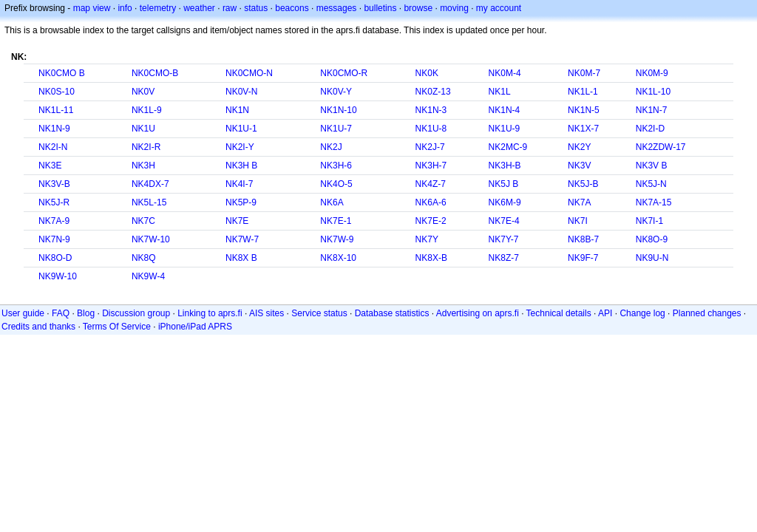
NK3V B (652, 166)
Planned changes (707, 313)
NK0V (143, 92)
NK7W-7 (242, 239)
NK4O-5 (336, 184)
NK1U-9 (505, 129)
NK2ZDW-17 (661, 147)
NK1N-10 (338, 110)
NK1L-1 (583, 92)
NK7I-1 (649, 221)
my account (499, 8)
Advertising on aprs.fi (478, 313)
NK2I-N (53, 147)
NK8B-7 (583, 239)
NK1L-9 (147, 110)
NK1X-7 (583, 129)
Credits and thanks (38, 327)
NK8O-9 (652, 239)
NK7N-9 (54, 239)
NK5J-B (583, 184)
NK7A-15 (654, 202)
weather (199, 8)
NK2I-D (650, 129)
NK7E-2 (431, 221)
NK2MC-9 (508, 147)
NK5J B (504, 184)
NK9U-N (652, 258)
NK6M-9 (505, 202)
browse (418, 8)
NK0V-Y (336, 92)
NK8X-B (431, 258)
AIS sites (267, 313)
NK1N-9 (54, 129)
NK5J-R (54, 202)
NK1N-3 (431, 110)
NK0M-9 (652, 73)
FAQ (61, 313)
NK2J (331, 147)
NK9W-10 (58, 276)
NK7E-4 (504, 221)
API (605, 313)
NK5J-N (651, 184)
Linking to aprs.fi (210, 313)
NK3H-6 (336, 166)
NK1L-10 (653, 92)
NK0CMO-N (249, 73)
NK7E (237, 221)
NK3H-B (505, 166)
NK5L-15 (149, 202)
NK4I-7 (239, 184)
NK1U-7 (336, 129)
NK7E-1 (336, 221)
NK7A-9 (54, 221)
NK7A (579, 202)
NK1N (237, 110)
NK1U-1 (241, 129)
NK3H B (241, 166)
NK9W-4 (148, 276)
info (125, 8)
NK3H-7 (431, 166)
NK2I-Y (240, 147)
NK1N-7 (652, 110)
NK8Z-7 (504, 258)
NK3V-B (54, 184)
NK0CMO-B (155, 73)
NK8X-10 (338, 258)
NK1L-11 (56, 110)
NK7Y (427, 239)
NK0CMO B (62, 73)
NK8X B (241, 258)
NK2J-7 (430, 147)
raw (230, 8)
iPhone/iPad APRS (195, 327)
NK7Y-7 (504, 239)
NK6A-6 (431, 202)
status (256, 8)
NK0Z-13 (433, 92)
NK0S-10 (57, 92)
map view (92, 8)
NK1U (143, 129)
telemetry (158, 8)
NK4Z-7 (431, 184)
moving (454, 8)
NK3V (579, 166)
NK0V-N (241, 92)
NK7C (143, 221)
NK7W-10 (151, 239)
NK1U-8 (431, 129)
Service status (319, 313)
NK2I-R (146, 147)
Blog (86, 313)
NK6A (332, 202)
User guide (23, 313)
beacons (292, 8)
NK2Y (579, 147)
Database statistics (392, 313)
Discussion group (136, 313)
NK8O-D (55, 258)
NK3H (143, 166)
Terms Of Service (117, 327)
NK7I (578, 221)
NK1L (500, 92)
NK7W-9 (337, 239)
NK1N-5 (584, 110)
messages (337, 8)
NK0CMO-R (344, 73)
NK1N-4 (505, 110)
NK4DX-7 (150, 184)
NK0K (427, 73)
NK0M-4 (505, 73)
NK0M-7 (584, 73)
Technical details (559, 313)
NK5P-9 (241, 202)
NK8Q (144, 258)
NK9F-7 (583, 258)
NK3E (50, 166)
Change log (642, 313)
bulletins (380, 8)
